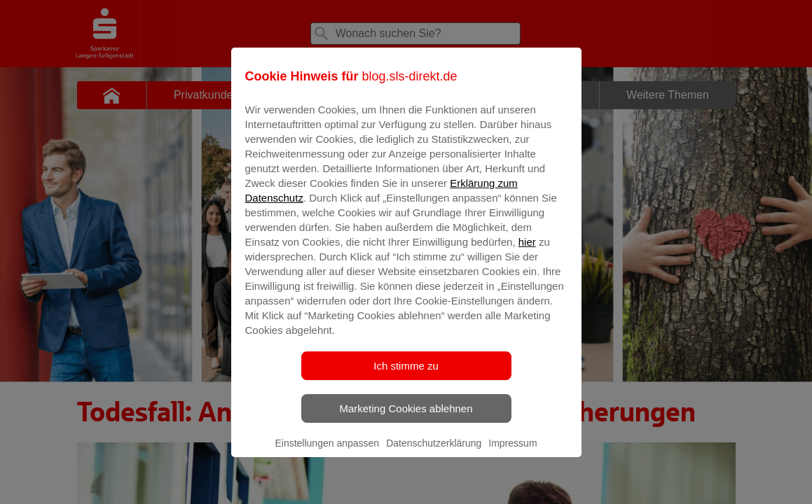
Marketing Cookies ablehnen (406, 418)
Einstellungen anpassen (327, 453)
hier (527, 252)
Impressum (512, 453)
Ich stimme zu (406, 376)
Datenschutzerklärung (434, 453)
